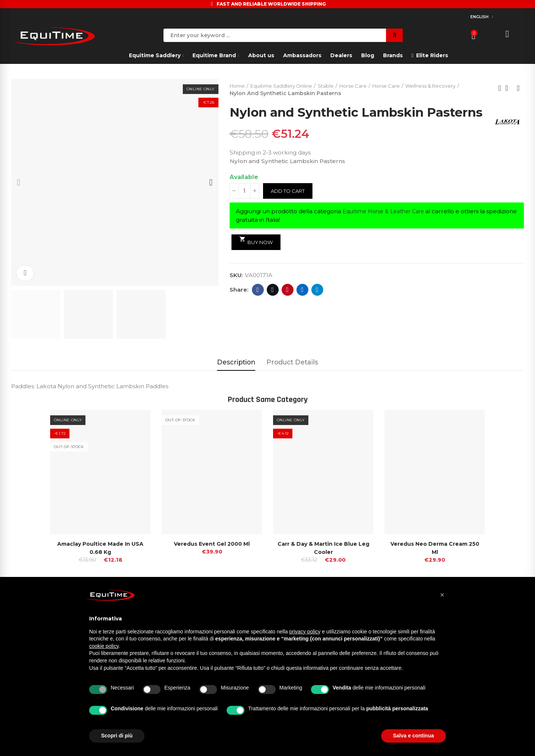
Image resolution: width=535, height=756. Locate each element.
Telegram (317, 305)
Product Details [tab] (292, 362)
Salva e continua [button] (414, 736)
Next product (518, 88)
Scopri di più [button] (117, 736)
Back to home (509, 88)
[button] (442, 595)
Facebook (258, 305)
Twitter (273, 305)
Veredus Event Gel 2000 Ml (212, 544)
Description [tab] (236, 362)
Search (394, 35)
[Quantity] (244, 206)
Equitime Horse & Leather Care (387, 226)
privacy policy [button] (305, 632)
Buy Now (258, 256)
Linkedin (302, 305)
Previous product (500, 88)
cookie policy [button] (104, 646)
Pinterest (287, 305)
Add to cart (290, 206)
